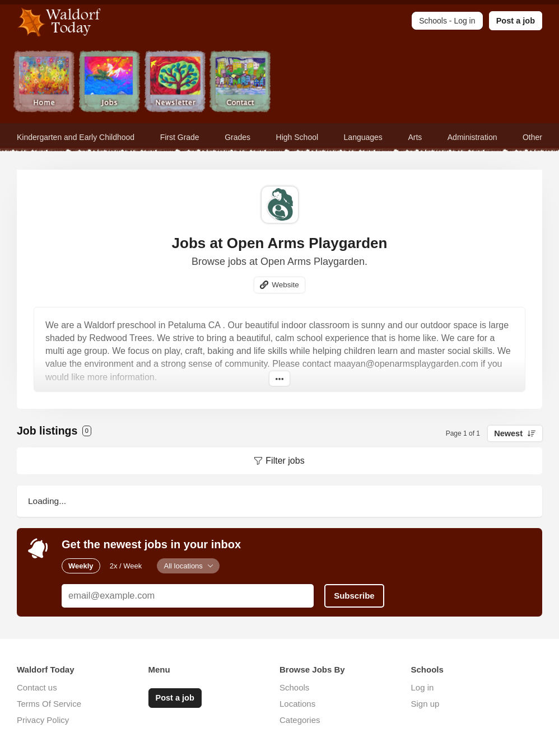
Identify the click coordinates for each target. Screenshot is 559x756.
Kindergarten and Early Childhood (76, 137)
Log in (423, 687)
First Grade (180, 137)
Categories (300, 720)
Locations (297, 704)
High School (297, 137)
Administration (472, 137)
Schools (294, 687)
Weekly (81, 566)
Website (285, 285)
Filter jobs (285, 461)
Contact (241, 83)
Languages (363, 137)
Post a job (516, 21)
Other (532, 137)
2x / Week (126, 566)
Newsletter (175, 83)
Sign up (425, 704)
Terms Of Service (49, 704)
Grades (237, 137)
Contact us (37, 687)
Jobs (110, 83)
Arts (415, 137)
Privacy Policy (43, 720)
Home (44, 83)
